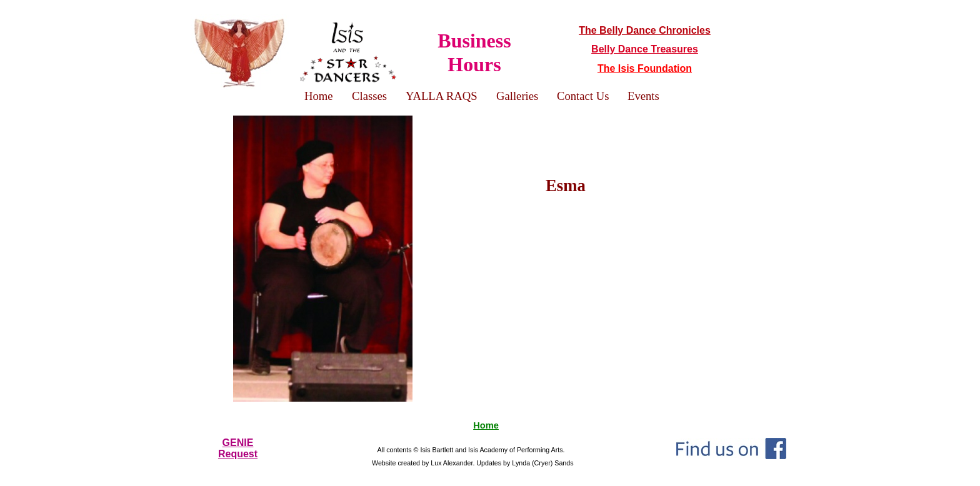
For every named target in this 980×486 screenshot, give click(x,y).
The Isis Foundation (645, 68)
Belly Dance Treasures (645, 49)
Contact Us (583, 96)
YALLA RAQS (442, 96)
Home (486, 425)
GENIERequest (238, 448)
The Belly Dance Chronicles (645, 30)
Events (643, 96)
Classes (369, 96)
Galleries (517, 96)
